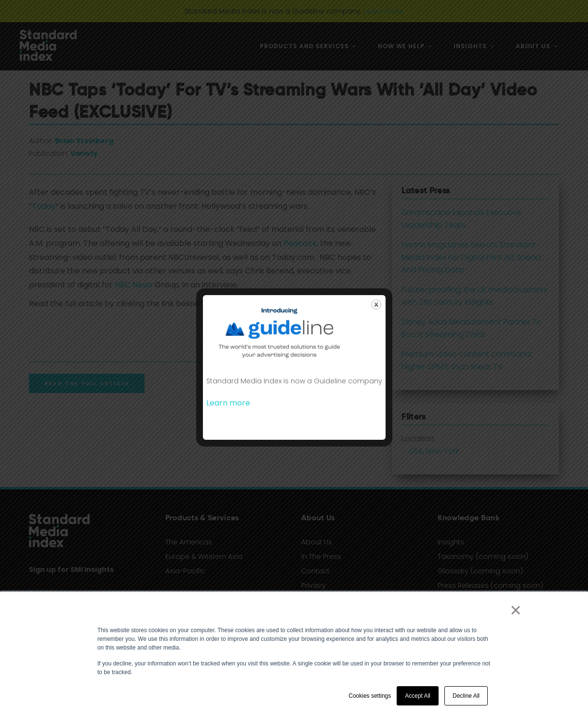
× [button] (515, 610)
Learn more (228, 403)
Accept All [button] (418, 696)
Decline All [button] (466, 696)
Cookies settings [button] (370, 696)
